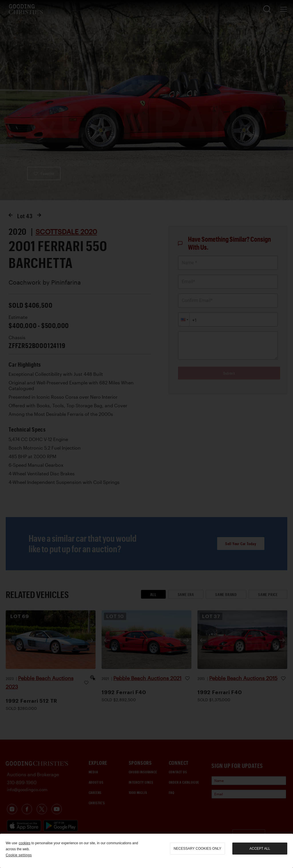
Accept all (260, 849)
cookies (24, 843)
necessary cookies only (198, 849)
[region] (146, 851)
